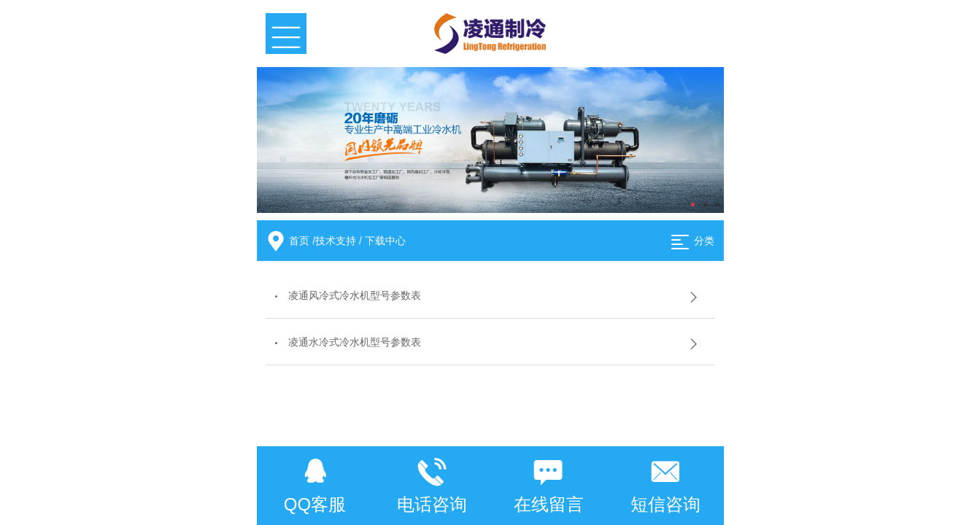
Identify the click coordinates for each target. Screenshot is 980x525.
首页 (299, 241)
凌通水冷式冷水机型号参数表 (355, 342)
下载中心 (385, 241)
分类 (704, 241)
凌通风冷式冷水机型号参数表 (355, 295)
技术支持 (336, 241)
